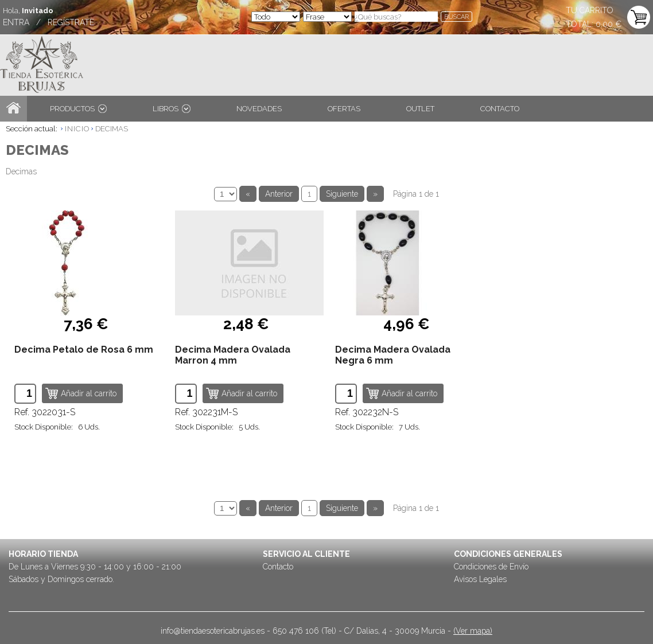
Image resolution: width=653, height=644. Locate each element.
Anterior (279, 194)
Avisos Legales (480, 579)
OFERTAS (344, 109)
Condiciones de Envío (491, 567)
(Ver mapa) (473, 631)
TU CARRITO (590, 10)
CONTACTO (500, 109)
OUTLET (420, 109)
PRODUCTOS (78, 109)
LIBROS (172, 109)
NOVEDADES (259, 109)
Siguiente (342, 194)
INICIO (77, 129)
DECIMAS (112, 129)
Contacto (278, 567)
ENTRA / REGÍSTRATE (48, 22)
